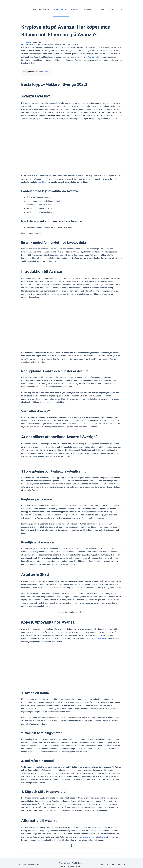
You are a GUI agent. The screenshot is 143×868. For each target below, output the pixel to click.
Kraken (103, 837)
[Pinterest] (71, 846)
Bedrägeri (76, 10)
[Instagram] (113, 865)
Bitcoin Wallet (90, 10)
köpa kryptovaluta (96, 638)
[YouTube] (119, 865)
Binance (92, 837)
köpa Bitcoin (42, 182)
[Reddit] (124, 865)
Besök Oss (80, 866)
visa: (47, 72)
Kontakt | (63, 866)
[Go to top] (1, 2)
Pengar (114, 10)
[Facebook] (71, 842)
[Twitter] (71, 844)
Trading (103, 10)
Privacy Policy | (65, 863)
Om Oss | (71, 866)
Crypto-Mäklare (61, 10)
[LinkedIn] (71, 847)
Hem (34, 10)
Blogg (123, 10)
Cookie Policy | (78, 863)
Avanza (91, 57)
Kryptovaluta (45, 10)
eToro (85, 837)
